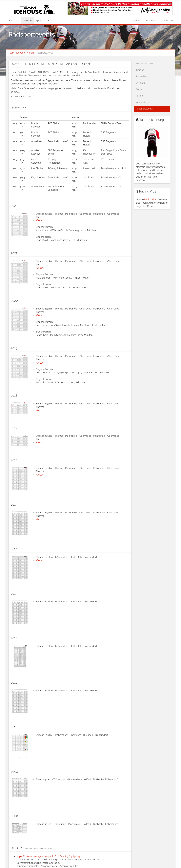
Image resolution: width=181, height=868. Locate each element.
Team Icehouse (17, 53)
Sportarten (43, 21)
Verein (27, 21)
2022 (14, 206)
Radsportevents (144, 109)
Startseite (13, 21)
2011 (14, 682)
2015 (14, 504)
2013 (14, 593)
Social (139, 89)
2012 (14, 638)
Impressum (151, 21)
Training (141, 70)
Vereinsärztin (143, 102)
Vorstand (141, 83)
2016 (14, 460)
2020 (14, 301)
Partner (140, 96)
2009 (14, 771)
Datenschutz (168, 21)
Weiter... (40, 220)
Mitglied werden (144, 64)
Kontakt (137, 21)
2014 (14, 549)
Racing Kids (148, 191)
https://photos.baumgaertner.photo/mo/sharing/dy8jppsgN (49, 856)
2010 (14, 727)
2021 (14, 253)
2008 (14, 816)
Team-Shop (142, 76)
